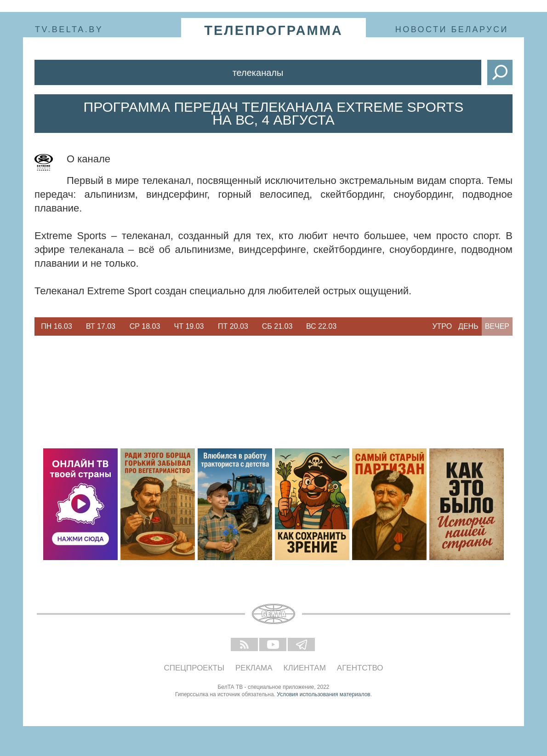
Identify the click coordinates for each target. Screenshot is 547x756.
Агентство (360, 668)
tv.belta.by (69, 29)
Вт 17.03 (101, 326)
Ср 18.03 (145, 326)
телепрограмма (273, 30)
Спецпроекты (194, 668)
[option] (57, 326)
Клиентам (305, 668)
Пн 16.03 (57, 326)
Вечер (497, 326)
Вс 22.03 (321, 326)
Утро (442, 326)
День (468, 326)
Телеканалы (258, 73)
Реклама (254, 668)
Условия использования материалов (323, 694)
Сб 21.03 (277, 326)
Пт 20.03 (233, 326)
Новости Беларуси (452, 29)
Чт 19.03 (189, 326)
